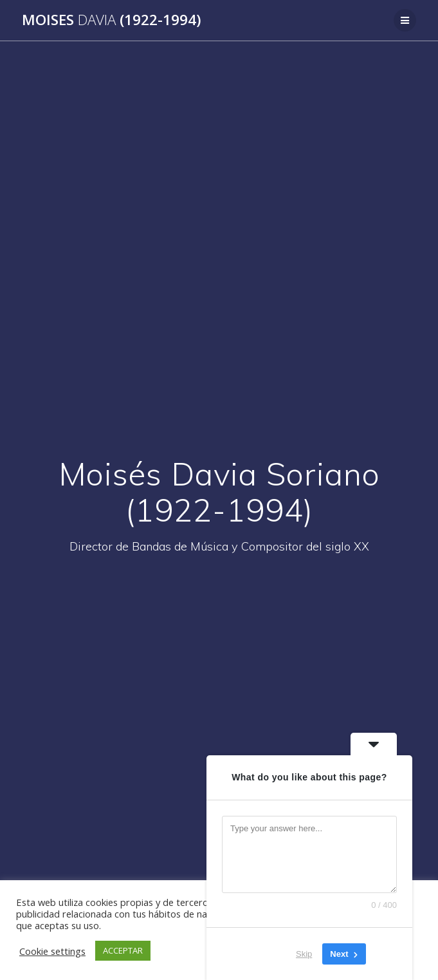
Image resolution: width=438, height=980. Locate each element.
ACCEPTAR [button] (123, 950)
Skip (304, 954)
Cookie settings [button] (52, 951)
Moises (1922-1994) (112, 20)
